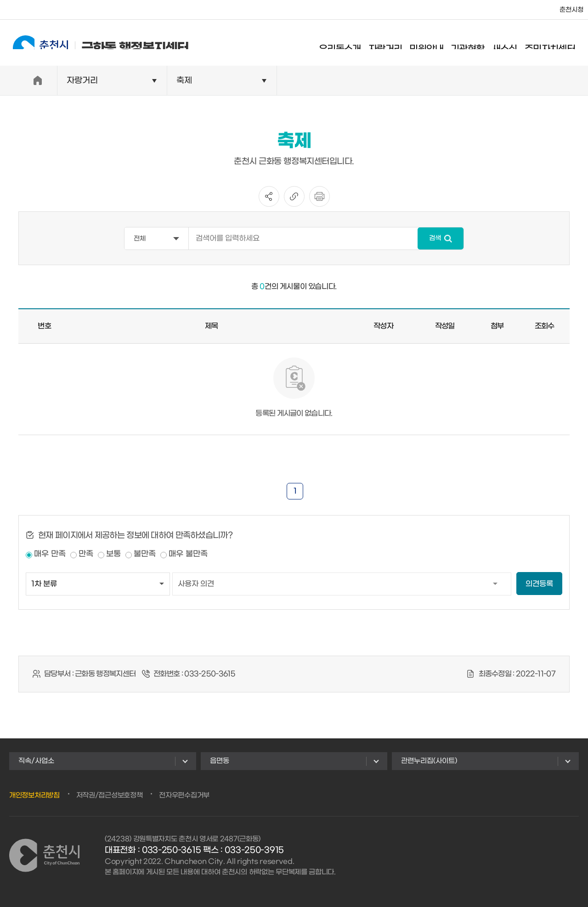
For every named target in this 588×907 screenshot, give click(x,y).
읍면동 (220, 761)
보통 (113, 554)
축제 (184, 81)
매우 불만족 (188, 554)
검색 (435, 238)
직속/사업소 (36, 761)
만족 (86, 554)
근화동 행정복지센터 (93, 43)
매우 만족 (50, 554)
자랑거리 (394, 44)
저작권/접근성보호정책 (110, 795)
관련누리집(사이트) (429, 761)
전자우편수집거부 (184, 795)
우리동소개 (348, 44)
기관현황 (476, 44)
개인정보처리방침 (34, 795)
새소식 (512, 44)
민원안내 (435, 44)
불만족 (145, 554)
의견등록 (539, 584)
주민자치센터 (558, 44)
